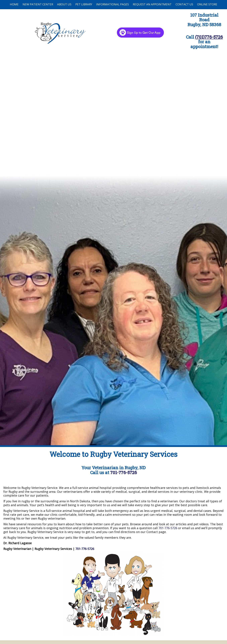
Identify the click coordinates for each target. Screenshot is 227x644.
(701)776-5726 (209, 37)
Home (14, 4)
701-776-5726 (124, 472)
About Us (64, 4)
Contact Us (184, 4)
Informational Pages (112, 4)
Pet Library (84, 4)
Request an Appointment (152, 4)
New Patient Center (38, 4)
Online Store (207, 4)
